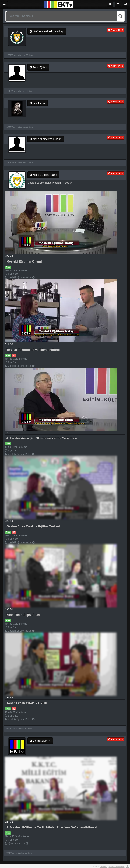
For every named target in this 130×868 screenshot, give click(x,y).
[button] (114, 30)
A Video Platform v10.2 (117, 866)
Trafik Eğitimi (38, 67)
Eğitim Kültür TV (40, 741)
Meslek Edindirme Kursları (46, 139)
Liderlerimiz (38, 103)
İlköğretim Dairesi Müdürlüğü (47, 31)
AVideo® (103, 866)
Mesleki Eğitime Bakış (43, 175)
